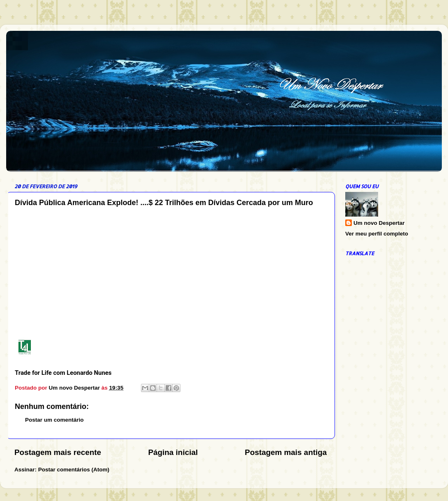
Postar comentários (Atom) (74, 470)
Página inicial (173, 452)
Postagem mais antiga (286, 452)
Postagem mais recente (58, 452)
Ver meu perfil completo (377, 234)
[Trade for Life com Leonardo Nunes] (28, 349)
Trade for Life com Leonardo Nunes (63, 373)
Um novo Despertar (379, 223)
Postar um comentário (54, 420)
